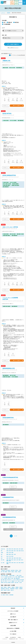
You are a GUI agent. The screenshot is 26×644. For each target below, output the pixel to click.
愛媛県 (7, 561)
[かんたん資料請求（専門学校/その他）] (16, 2)
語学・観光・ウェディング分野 (13, 577)
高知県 (10, 561)
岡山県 (12, 560)
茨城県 (7, 551)
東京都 (20, 551)
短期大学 (4, 595)
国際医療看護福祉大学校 (9, 368)
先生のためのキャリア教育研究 (13, 628)
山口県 (17, 560)
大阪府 (12, 558)
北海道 (7, 549)
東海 (2, 554)
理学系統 (17, 570)
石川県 (10, 556)
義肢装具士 (21, 587)
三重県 (15, 554)
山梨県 (10, 553)
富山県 (7, 556)
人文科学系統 (3, 570)
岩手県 (12, 549)
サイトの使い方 (13, 634)
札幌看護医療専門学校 (8, 497)
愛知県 (10, 554)
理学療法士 (5, 587)
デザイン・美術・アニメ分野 (19, 581)
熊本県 (15, 563)
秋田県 (17, 549)
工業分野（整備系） (12, 576)
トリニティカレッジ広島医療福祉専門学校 (10, 298)
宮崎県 (20, 563)
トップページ (3, 13)
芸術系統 (19, 572)
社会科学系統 (13, 570)
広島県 (15, 560)
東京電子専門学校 (7, 113)
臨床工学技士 (7, 589)
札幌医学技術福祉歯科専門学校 (10, 477)
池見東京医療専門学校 (8, 418)
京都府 (10, 558)
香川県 (22, 560)
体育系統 (16, 572)
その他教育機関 (11, 595)
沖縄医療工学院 (6, 61)
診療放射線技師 (12, 589)
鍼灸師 (2, 590)
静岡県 (7, 554)
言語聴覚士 (13, 587)
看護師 (2, 587)
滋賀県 (7, 558)
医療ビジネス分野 (11, 578)
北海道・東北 (3, 549)
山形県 (20, 549)
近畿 (2, 558)
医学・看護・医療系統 (4, 572)
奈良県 (17, 558)
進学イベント (13, 614)
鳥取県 (7, 560)
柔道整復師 (21, 589)
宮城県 (15, 549)
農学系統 (9, 572)
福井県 (12, 556)
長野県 (12, 553)
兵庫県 (15, 558)
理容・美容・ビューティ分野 (11, 580)
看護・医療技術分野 (17, 578)
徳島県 (20, 560)
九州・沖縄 (3, 563)
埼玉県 (15, 551)
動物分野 (13, 583)
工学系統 (20, 570)
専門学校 (7, 595)
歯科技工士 (12, 590)
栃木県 (10, 551)
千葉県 (17, 551)
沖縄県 (7, 564)
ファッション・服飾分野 (11, 581)
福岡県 (7, 563)
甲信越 (2, 553)
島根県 (10, 560)
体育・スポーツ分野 (4, 581)
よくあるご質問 (13, 631)
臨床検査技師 (3, 589)
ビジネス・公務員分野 (4, 578)
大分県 (17, 563)
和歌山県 (20, 558)
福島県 (22, 549)
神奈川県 (22, 551)
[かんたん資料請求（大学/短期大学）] (12, 2)
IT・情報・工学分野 (19, 576)
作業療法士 (9, 587)
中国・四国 (3, 560)
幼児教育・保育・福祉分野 (20, 580)
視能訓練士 (17, 587)
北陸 (2, 556)
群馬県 (12, 551)
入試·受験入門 (13, 617)
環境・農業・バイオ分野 (18, 583)
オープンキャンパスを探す (13, 611)
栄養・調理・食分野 (4, 580)
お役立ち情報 (13, 625)
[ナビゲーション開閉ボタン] (24, 2)
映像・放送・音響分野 (7, 583)
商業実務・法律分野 (21, 577)
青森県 (10, 549)
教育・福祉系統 (8, 570)
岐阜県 (12, 554)
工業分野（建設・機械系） (5, 576)
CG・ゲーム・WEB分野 (4, 577)
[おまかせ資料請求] (20, 2)
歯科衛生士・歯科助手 (7, 590)
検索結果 (9, 13)
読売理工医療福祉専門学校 (9, 175)
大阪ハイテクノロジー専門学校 (10, 227)
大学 (2, 595)
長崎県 (12, 563)
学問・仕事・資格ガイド (13, 620)
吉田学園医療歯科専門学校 (9, 517)
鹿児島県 (22, 563)
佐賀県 (10, 563)
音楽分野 (2, 583)
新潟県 (7, 553)
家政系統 (13, 572)
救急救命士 (17, 589)
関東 (2, 551)
